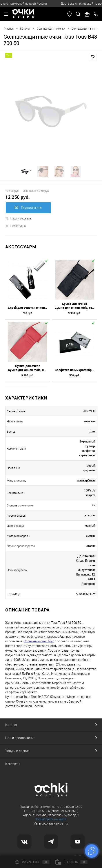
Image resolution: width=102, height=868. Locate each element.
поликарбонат (86, 480)
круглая (90, 515)
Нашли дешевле (18, 218)
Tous (92, 431)
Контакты (13, 764)
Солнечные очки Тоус (39, 641)
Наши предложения (20, 738)
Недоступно (15, 226)
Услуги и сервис (17, 751)
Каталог (11, 725)
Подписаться (28, 208)
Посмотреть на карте (51, 819)
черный (90, 525)
